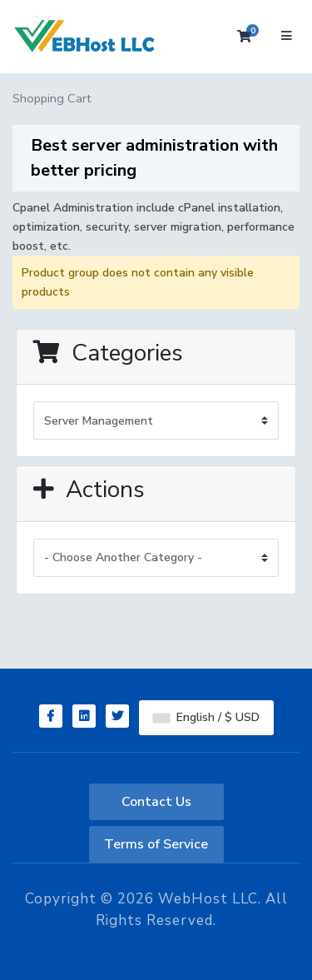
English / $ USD (206, 717)
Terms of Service (156, 844)
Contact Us (156, 802)
